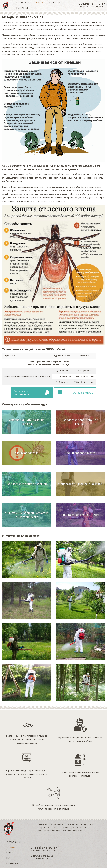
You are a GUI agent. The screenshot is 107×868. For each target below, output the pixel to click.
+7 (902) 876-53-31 (43, 857)
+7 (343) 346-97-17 (91, 5)
